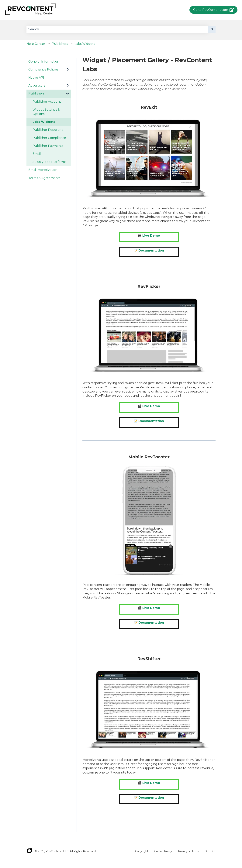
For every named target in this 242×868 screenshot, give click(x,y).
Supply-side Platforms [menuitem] (49, 162)
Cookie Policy (163, 851)
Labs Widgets (85, 44)
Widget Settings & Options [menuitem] (46, 112)
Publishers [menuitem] (36, 93)
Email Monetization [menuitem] (43, 170)
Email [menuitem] (37, 154)
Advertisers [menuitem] (37, 86)
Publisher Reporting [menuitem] (48, 130)
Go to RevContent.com (214, 10)
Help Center (36, 44)
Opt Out (210, 851)
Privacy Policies (188, 851)
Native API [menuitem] (36, 78)
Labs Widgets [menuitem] (44, 122)
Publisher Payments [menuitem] (48, 146)
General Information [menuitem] (44, 62)
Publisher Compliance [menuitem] (49, 138)
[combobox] (117, 29)
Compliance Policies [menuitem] (43, 69)
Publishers (60, 44)
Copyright (142, 851)
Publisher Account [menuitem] (47, 102)
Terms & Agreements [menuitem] (44, 178)
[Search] (212, 29)
